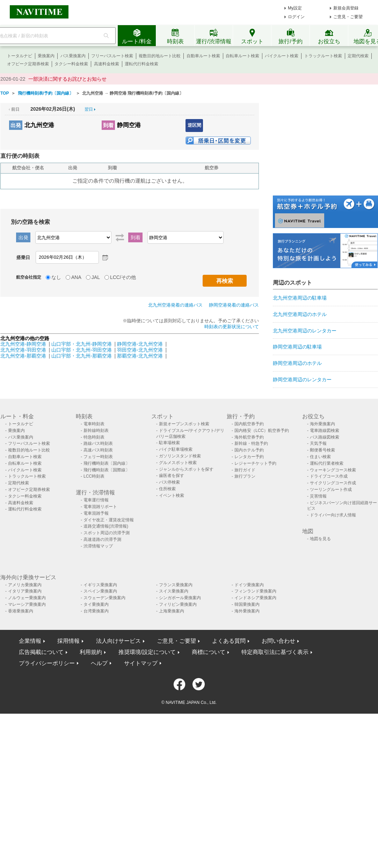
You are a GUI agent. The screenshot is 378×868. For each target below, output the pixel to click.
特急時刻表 (94, 437)
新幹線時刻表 (96, 431)
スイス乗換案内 (174, 591)
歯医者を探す (172, 476)
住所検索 (167, 489)
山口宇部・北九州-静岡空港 (82, 344)
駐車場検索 (169, 443)
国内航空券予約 (249, 424)
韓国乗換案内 (247, 604)
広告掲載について (41, 652)
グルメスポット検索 (178, 463)
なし (56, 277)
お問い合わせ (278, 641)
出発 (16, 125)
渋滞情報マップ (98, 546)
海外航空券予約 (249, 437)
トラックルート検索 (323, 56)
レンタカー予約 (249, 457)
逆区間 (194, 125)
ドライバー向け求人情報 (333, 515)
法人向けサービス (118, 641)
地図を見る (320, 539)
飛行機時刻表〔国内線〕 (107, 463)
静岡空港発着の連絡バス (234, 305)
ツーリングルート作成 (331, 490)
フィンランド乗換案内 (255, 591)
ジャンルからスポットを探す (186, 469)
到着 (108, 125)
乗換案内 (46, 56)
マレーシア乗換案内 (27, 604)
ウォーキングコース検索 (333, 470)
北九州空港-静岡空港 (23, 344)
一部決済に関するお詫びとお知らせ (67, 79)
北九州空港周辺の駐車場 (300, 298)
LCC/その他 (123, 277)
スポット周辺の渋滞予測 (107, 533)
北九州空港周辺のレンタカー (305, 331)
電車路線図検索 (325, 431)
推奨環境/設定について (147, 652)
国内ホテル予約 (249, 450)
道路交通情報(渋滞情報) (106, 526)
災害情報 (318, 496)
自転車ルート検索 (242, 56)
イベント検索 (172, 495)
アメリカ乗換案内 (25, 585)
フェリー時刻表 (98, 457)
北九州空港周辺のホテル (300, 314)
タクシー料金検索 (71, 64)
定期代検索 (358, 56)
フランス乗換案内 (176, 585)
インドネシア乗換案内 (255, 598)
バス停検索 (169, 482)
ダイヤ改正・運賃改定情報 (109, 520)
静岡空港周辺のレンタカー (302, 380)
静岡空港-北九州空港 (140, 344)
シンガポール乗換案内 (180, 598)
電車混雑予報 (96, 513)
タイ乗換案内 (96, 604)
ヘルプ (99, 663)
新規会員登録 (346, 8)
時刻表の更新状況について (232, 327)
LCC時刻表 (94, 476)
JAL (96, 277)
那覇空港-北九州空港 (140, 356)
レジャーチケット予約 (255, 463)
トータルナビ (20, 56)
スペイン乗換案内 (100, 591)
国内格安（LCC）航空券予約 (262, 431)
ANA (76, 277)
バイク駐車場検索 (176, 449)
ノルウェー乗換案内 (27, 598)
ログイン (296, 17)
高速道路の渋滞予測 (102, 539)
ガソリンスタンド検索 (180, 456)
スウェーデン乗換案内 (104, 598)
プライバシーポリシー (47, 663)
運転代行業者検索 (327, 463)
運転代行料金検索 (141, 64)
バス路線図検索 (325, 437)
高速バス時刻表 (98, 450)
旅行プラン (245, 476)
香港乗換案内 (21, 611)
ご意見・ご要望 (348, 17)
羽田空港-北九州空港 (140, 350)
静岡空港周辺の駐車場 (297, 347)
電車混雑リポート (100, 507)
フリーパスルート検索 (112, 56)
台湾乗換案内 (96, 611)
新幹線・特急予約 (251, 443)
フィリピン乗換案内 (178, 604)
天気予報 (318, 443)
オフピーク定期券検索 (28, 64)
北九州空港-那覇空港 (23, 356)
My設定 (295, 8)
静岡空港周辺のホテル (297, 363)
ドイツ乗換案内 (249, 585)
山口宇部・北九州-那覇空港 (82, 356)
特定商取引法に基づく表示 (275, 652)
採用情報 (68, 641)
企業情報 (30, 641)
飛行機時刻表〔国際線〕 (107, 470)
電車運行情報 (96, 500)
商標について (209, 652)
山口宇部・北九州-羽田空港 (82, 350)
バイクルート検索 (282, 56)
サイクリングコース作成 (333, 483)
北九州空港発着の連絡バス (175, 305)
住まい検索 (320, 457)
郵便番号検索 (322, 450)
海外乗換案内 (322, 424)
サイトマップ (141, 663)
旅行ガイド (245, 470)
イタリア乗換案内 (25, 591)
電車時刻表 (94, 424)
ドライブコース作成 (329, 476)
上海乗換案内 (172, 611)
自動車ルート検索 (203, 56)
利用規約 (91, 652)
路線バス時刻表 (98, 443)
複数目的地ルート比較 (160, 56)
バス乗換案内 (73, 56)
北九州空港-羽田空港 (23, 350)
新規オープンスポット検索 (184, 424)
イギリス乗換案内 (100, 585)
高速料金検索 (107, 64)
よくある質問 (229, 641)
